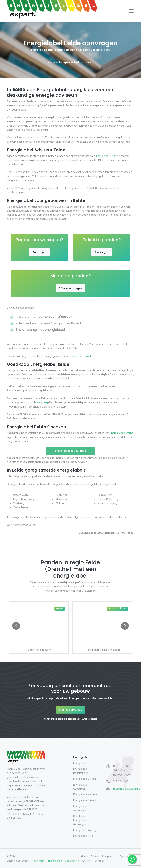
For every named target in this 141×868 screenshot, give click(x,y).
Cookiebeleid (72, 861)
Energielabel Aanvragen (80, 808)
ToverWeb (38, 861)
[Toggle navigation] (131, 11)
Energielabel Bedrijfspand (81, 771)
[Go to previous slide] (16, 626)
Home (51, 63)
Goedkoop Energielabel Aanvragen (80, 820)
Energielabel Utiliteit (85, 779)
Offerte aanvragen (70, 288)
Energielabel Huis (83, 836)
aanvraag (42, 402)
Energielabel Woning (85, 830)
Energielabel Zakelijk (85, 800)
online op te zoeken (83, 356)
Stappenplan (109, 857)
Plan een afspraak (70, 710)
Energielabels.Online (121, 433)
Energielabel (80, 763)
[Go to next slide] (125, 626)
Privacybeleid (54, 861)
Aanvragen (39, 252)
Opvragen (125, 857)
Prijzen (95, 857)
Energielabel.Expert (107, 156)
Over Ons (86, 861)
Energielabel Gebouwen (80, 787)
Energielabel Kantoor (85, 794)
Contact (99, 861)
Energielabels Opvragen (70, 451)
